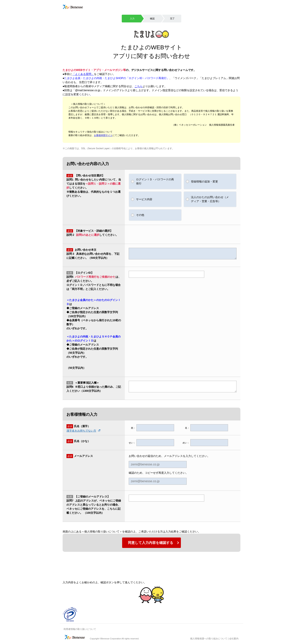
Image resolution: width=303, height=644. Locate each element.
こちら (139, 86)
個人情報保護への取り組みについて (209, 639)
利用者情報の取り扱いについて (80, 629)
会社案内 (234, 639)
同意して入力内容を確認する (151, 543)
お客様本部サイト (103, 135)
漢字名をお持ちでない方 (81, 431)
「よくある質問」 (83, 74)
